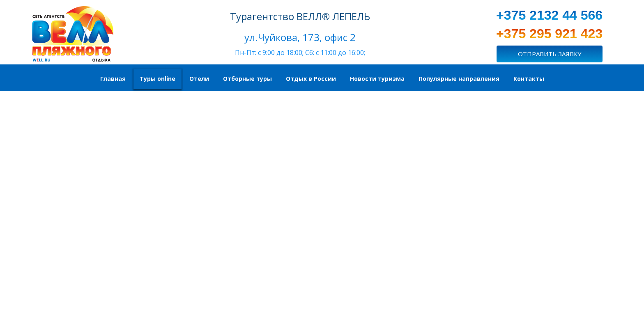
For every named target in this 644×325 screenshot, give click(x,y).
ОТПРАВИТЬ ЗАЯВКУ (550, 54)
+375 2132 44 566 (549, 15)
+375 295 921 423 (549, 34)
